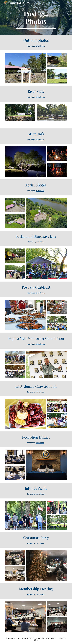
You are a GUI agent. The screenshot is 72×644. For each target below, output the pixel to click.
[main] (36, 17)
